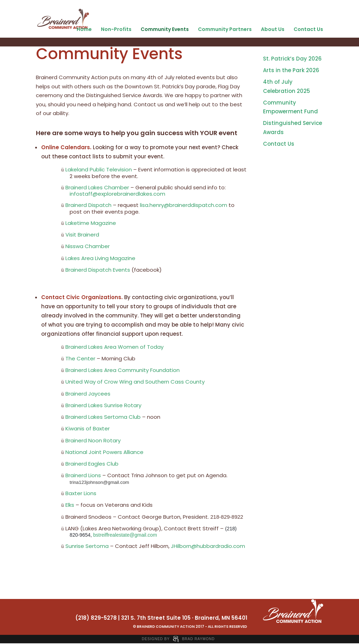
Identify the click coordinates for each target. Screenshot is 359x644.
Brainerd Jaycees (88, 394)
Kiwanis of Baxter (88, 428)
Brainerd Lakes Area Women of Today (114, 347)
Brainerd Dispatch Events (98, 270)
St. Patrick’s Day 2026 (292, 59)
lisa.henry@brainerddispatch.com (184, 205)
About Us (273, 29)
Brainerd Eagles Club (92, 464)
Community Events (165, 29)
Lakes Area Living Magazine (100, 258)
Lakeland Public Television (99, 169)
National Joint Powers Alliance (104, 452)
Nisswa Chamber (88, 246)
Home (84, 29)
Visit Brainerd (82, 235)
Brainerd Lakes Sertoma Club (103, 417)
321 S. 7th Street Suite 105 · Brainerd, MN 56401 (184, 618)
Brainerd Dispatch (88, 205)
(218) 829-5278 (96, 618)
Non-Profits (116, 29)
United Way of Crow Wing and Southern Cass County (135, 382)
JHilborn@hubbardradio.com (208, 546)
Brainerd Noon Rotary (93, 440)
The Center (80, 358)
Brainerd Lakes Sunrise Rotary (103, 405)
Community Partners (225, 29)
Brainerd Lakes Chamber (97, 187)
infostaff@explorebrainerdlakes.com (117, 194)
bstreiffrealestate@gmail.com (125, 535)
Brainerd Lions (83, 475)
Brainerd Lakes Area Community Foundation (123, 370)
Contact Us (308, 29)
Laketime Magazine (91, 223)
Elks (70, 505)
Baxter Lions (81, 493)
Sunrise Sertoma (87, 546)
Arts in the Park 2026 (291, 70)
